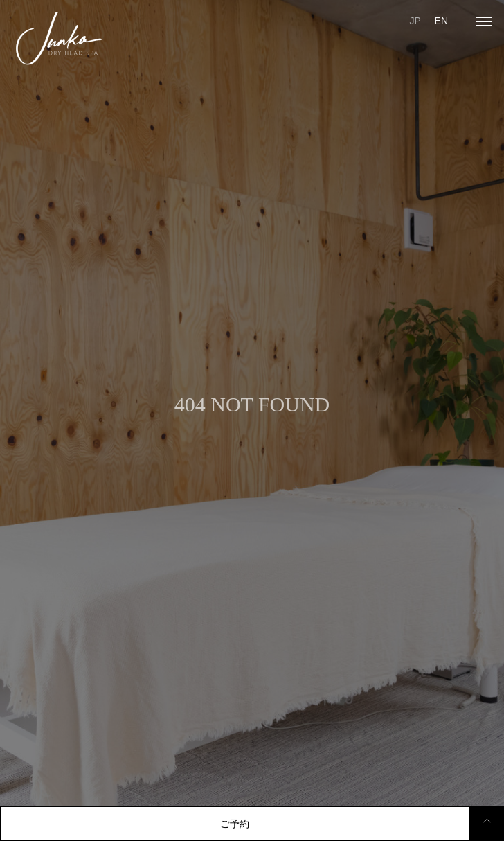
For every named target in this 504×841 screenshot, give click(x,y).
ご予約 (235, 824)
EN (441, 21)
